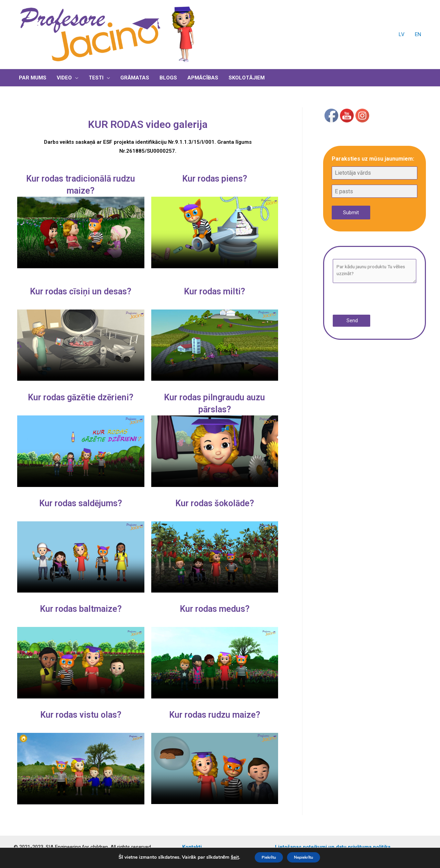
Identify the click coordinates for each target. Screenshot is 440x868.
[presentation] (375, 300)
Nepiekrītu (309, 857)
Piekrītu (263, 857)
